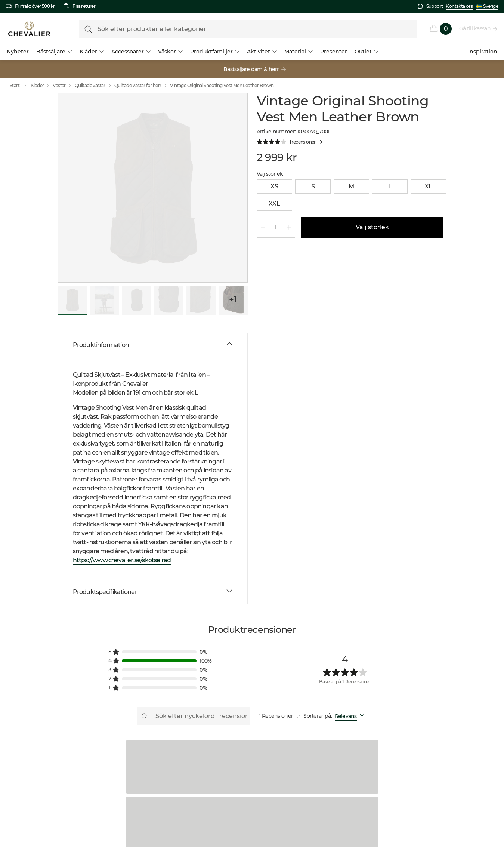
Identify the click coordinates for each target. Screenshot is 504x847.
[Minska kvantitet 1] (263, 227)
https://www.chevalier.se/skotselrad (122, 560)
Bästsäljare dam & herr (252, 69)
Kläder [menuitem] (92, 52)
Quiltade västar (90, 85)
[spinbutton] (276, 227)
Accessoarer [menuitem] (131, 52)
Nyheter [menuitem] (18, 52)
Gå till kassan (475, 28)
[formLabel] (248, 29)
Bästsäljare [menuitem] (54, 52)
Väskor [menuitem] (170, 52)
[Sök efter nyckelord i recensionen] (194, 716)
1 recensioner (303, 142)
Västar (59, 85)
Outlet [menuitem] (367, 52)
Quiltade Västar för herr (138, 85)
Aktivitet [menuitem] (262, 52)
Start (20, 86)
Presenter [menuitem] (334, 52)
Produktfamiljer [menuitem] (215, 52)
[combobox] (351, 716)
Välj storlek (372, 227)
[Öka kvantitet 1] (289, 227)
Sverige (487, 6)
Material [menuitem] (299, 52)
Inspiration (483, 52)
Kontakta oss (459, 6)
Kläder (37, 85)
